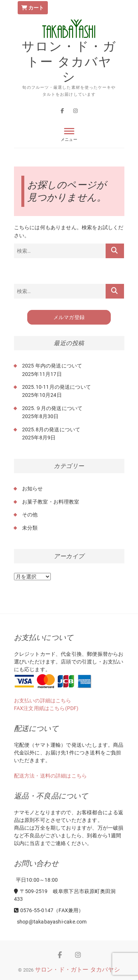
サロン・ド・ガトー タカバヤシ (69, 61)
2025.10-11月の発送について (57, 387)
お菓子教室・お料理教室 (51, 502)
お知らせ (33, 489)
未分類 (30, 528)
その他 (30, 515)
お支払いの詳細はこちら (43, 701)
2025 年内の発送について (52, 366)
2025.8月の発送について (51, 429)
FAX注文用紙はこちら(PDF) (46, 708)
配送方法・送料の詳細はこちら (51, 776)
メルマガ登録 (69, 317)
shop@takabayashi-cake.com (51, 922)
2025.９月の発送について (52, 408)
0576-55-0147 (34, 910)
